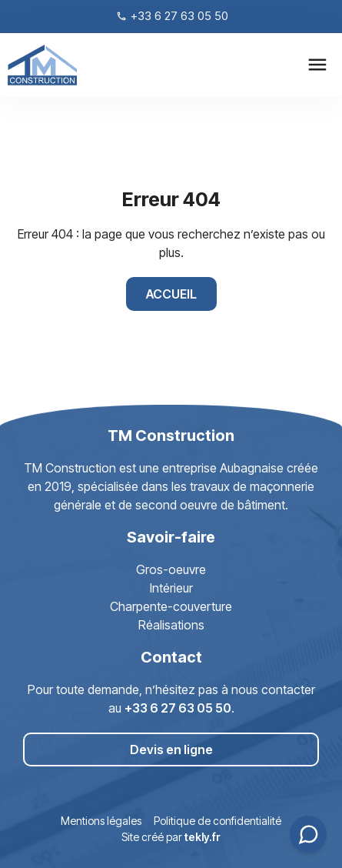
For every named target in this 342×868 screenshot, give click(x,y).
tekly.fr (203, 837)
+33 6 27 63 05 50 (178, 708)
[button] (317, 65)
